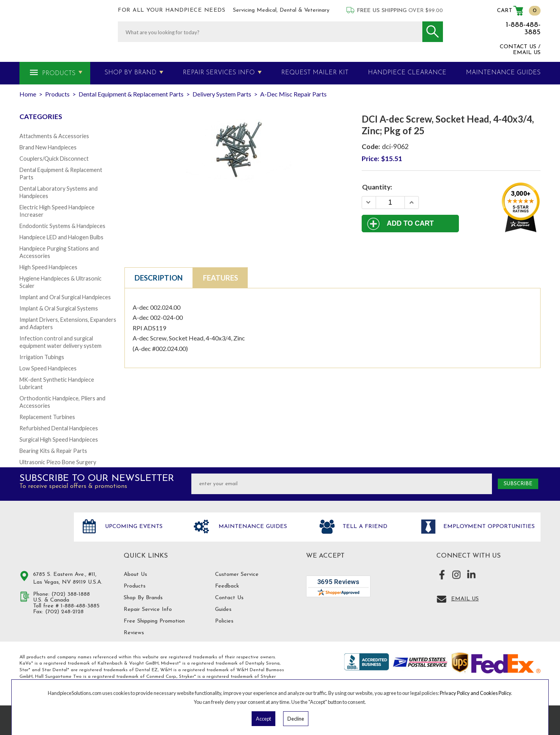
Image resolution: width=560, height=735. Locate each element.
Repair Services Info (219, 73)
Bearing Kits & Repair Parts (53, 451)
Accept (263, 719)
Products (59, 74)
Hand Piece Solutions (42, 535)
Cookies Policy (495, 693)
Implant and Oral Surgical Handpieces (65, 297)
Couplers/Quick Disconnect (54, 159)
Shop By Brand (130, 73)
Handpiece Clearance (407, 73)
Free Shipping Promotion (154, 621)
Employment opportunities (488, 527)
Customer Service (237, 574)
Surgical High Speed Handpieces (59, 439)
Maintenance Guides (252, 527)
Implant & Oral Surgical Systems (59, 308)
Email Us (465, 599)
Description (159, 278)
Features (220, 278)
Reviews (134, 633)
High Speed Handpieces (48, 267)
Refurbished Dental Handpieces (59, 428)
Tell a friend (364, 527)
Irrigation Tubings (42, 357)
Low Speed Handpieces (48, 368)
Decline (296, 719)
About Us (135, 574)
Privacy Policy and (460, 693)
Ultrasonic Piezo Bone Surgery (58, 462)
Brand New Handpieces (48, 147)
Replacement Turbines (47, 417)
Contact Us (229, 598)
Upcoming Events (133, 527)
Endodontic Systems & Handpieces (62, 226)
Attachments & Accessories (54, 136)
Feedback (227, 586)
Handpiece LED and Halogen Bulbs (61, 237)
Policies (224, 621)
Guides (223, 610)
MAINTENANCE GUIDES (503, 73)
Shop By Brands (143, 598)
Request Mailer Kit (315, 73)
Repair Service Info (148, 610)
